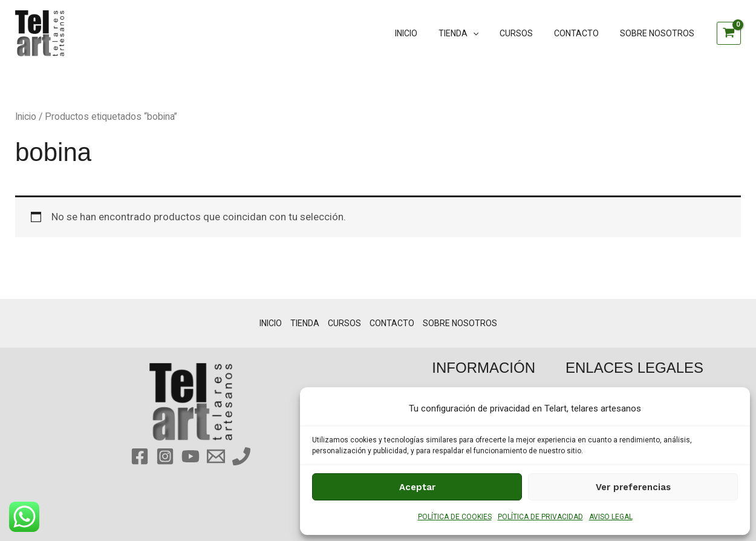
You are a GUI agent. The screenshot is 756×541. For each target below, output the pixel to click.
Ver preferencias (633, 487)
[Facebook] (140, 456)
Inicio (26, 116)
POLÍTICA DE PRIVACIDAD (540, 517)
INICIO (425, 33)
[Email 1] (216, 456)
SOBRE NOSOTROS (659, 33)
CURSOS (526, 33)
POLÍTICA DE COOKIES (455, 517)
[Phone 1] (241, 456)
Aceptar (417, 487)
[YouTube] (191, 456)
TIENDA (473, 33)
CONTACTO (582, 33)
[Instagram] (165, 456)
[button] (487, 33)
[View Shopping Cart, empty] (729, 33)
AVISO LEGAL (611, 517)
